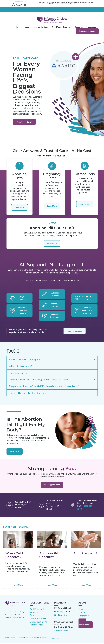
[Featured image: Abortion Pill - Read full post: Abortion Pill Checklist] (52, 540)
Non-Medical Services (61, 27)
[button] (27, 27)
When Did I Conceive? (14, 556)
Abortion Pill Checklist (49, 556)
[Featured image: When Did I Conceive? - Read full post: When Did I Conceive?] (18, 540)
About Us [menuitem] (83, 610)
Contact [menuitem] (82, 613)
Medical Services (41, 27)
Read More (15, 452)
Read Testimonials (75, 331)
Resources (79, 27)
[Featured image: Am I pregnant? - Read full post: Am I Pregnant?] (86, 540)
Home (18, 27)
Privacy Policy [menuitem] (55, 639)
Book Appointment (87, 31)
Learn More (19, 207)
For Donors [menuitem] (84, 616)
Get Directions (61, 631)
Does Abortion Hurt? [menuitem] (40, 619)
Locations (92, 27)
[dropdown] (27, 27)
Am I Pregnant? (85, 554)
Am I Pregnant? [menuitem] (37, 610)
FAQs (27, 27)
